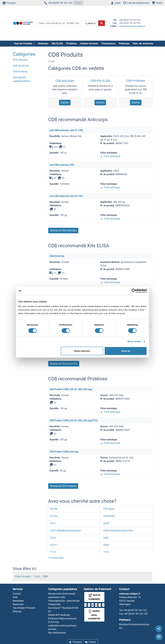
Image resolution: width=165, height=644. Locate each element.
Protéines (71, 44)
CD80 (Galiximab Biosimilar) (118, 531)
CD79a (54, 516)
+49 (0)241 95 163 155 (136, 614)
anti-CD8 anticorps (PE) (62, 165)
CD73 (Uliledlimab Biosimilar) (65, 531)
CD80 (106, 523)
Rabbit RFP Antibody (59, 615)
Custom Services (89, 44)
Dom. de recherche (143, 44)
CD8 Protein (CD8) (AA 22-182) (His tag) (71, 389)
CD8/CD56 (109, 516)
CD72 (53, 552)
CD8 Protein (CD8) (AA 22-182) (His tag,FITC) (74, 420)
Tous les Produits (23, 44)
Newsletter (18, 601)
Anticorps (43, 44)
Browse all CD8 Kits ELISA (64, 364)
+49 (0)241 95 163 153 (58, 3)
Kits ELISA (57, 44)
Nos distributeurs (57, 633)
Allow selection (82, 351)
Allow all (126, 351)
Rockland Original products (62, 619)
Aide (15, 597)
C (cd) (37, 576)
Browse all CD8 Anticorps (63, 230)
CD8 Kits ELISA (100, 81)
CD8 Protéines (136, 81)
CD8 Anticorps (65, 81)
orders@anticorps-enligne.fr (132, 26)
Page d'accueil (23, 576)
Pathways (124, 44)
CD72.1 (54, 545)
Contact (78, 3)
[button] (56, 558)
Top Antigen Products (24, 608)
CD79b (54, 509)
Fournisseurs (109, 44)
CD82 (106, 545)
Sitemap (17, 611)
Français (9, 3)
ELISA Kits (54, 622)
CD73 (53, 538)
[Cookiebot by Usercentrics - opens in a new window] (134, 291)
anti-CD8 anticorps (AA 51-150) (66, 130)
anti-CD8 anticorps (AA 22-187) (66, 196)
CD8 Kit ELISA (57, 256)
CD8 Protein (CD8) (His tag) (64, 452)
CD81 (106, 538)
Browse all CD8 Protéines (63, 486)
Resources (18, 604)
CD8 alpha (109, 509)
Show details (134, 341)
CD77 (53, 523)
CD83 (106, 552)
